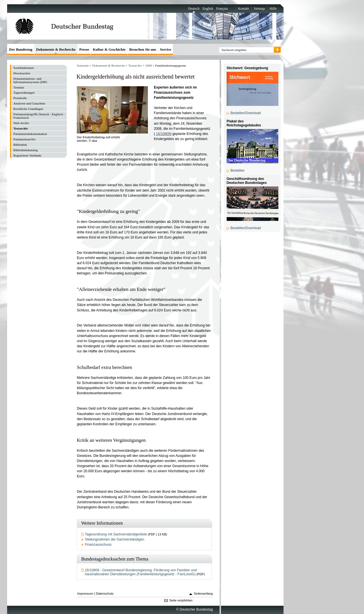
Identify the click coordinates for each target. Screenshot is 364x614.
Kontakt (244, 9)
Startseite (83, 65)
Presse (84, 49)
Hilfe (273, 9)
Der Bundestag (21, 49)
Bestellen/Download (246, 113)
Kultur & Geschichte (109, 49)
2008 (149, 65)
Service (166, 49)
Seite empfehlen (181, 600)
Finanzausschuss (98, 545)
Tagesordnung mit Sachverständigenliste (116, 534)
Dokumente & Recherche (108, 65)
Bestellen (237, 171)
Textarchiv (135, 65)
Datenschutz (105, 594)
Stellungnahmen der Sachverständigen (115, 539)
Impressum (85, 594)
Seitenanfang (203, 594)
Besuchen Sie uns (143, 49)
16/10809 (163, 134)
